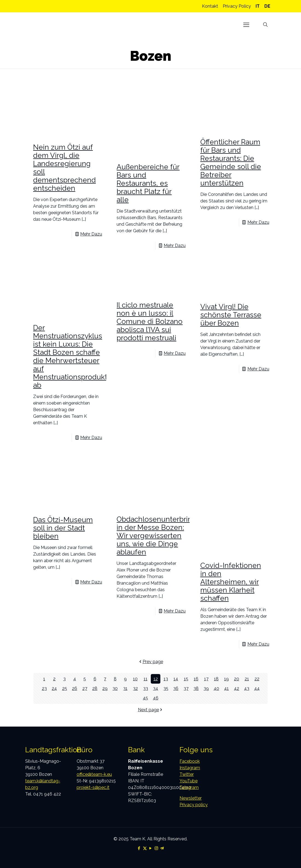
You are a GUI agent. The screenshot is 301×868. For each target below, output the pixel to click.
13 (166, 679)
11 (146, 679)
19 (226, 679)
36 (176, 688)
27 (85, 688)
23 (44, 688)
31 (125, 688)
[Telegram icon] (162, 848)
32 (135, 688)
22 (257, 679)
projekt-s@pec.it (93, 787)
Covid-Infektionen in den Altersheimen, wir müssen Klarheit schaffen (231, 582)
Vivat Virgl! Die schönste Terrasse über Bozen (231, 315)
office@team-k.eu (94, 774)
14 (176, 679)
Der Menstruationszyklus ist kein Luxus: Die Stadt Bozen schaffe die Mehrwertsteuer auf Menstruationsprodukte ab (72, 356)
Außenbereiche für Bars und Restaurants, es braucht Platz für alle (148, 183)
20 (237, 679)
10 (135, 679)
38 (196, 688)
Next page (151, 710)
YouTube (189, 781)
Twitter (187, 774)
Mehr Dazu (91, 234)
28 (95, 688)
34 (156, 688)
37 (186, 688)
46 (156, 698)
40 (216, 688)
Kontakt (210, 6)
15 (186, 679)
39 (206, 688)
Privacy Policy (237, 6)
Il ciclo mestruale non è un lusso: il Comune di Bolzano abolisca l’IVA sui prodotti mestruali (150, 321)
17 (206, 679)
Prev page (151, 662)
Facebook (190, 761)
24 (54, 688)
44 (257, 688)
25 (65, 688)
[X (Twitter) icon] (145, 848)
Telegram (189, 787)
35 (166, 688)
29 (105, 688)
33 (146, 688)
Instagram (190, 768)
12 (156, 679)
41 (226, 688)
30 (115, 688)
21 (247, 679)
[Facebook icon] (139, 848)
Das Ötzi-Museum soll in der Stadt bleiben (63, 528)
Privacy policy (194, 805)
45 (145, 698)
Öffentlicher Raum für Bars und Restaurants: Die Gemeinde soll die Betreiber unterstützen (231, 162)
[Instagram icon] (156, 848)
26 (75, 688)
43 (247, 688)
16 (196, 679)
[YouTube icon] (151, 848)
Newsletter (191, 798)
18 (216, 679)
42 (237, 688)
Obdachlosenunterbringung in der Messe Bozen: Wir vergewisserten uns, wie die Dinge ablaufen (163, 536)
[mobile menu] (246, 25)
